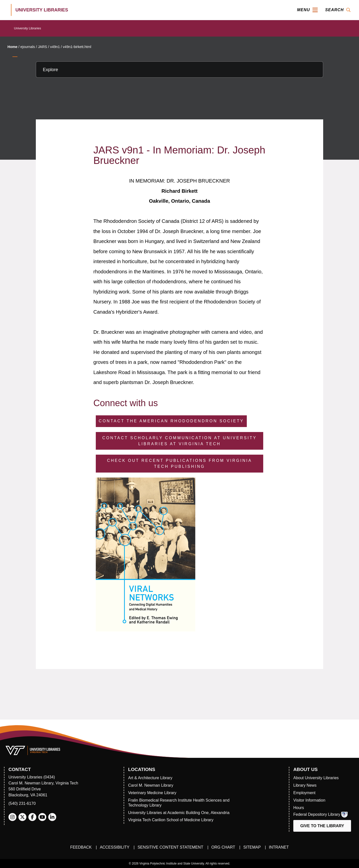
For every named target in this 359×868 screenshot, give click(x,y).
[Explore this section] (179, 70)
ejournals (28, 47)
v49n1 (55, 47)
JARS (42, 47)
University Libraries (27, 28)
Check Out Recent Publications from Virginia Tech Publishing (179, 463)
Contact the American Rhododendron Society (171, 421)
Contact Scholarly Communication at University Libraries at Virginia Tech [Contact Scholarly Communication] (179, 441)
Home (12, 47)
